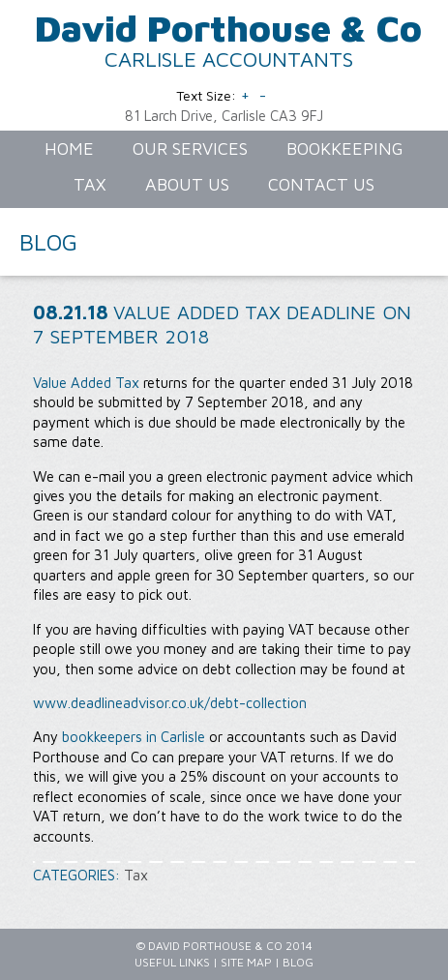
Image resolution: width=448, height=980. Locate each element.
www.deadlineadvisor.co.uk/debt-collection (170, 703)
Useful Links (172, 962)
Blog (298, 962)
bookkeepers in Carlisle (134, 737)
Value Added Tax (86, 383)
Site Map (246, 962)
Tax (136, 875)
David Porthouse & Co (228, 28)
